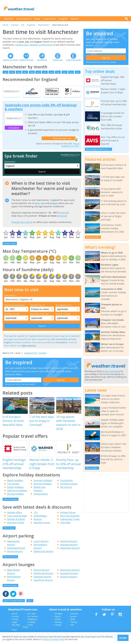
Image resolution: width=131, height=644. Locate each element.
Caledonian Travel (70, 524)
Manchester (44, 25)
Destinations (24, 19)
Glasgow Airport (69, 550)
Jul (45, 72)
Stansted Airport (16, 553)
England (31, 25)
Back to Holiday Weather (14, 606)
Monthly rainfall (12, 319)
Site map (16, 630)
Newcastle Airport (70, 553)
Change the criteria (22, 227)
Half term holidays (17, 495)
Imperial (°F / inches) (35, 358)
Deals (37, 19)
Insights (63, 19)
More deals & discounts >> (99, 149)
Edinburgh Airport (43, 556)
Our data (31, 619)
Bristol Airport (15, 556)
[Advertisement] (83, 8)
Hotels (57, 624)
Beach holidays (15, 485)
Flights (57, 621)
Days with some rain (39, 319)
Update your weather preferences (33, 45)
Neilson (38, 524)
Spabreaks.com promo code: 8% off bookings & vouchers (41, 112)
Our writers (33, 621)
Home (5, 25)
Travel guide (58, 60)
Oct (64, 72)
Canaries (74, 619)
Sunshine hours (37, 310)
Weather (9, 19)
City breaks (13, 489)
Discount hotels (16, 528)
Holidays (58, 619)
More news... (92, 468)
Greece (73, 621)
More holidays (11, 504)
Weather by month (10, 60)
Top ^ (30, 606)
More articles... (93, 237)
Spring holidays (15, 499)
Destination (10, 167)
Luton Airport (41, 546)
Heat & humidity (63, 319)
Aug (51, 72)
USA (72, 630)
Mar (19, 72)
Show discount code (61, 144)
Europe (15, 25)
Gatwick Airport (69, 546)
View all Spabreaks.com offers (70, 150)
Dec (78, 72)
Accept (123, 638)
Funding (31, 627)
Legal (14, 627)
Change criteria (10, 248)
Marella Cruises (42, 528)
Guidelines (32, 624)
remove (64, 218)
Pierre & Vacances (70, 521)
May (32, 72)
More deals (9, 533)
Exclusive (14, 133)
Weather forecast (26, 60)
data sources (29, 350)
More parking (10, 562)
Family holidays (15, 492)
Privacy (15, 624)
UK (23, 25)
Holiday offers (15, 518)
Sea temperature (63, 310)
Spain (73, 624)
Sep (58, 72)
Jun (38, 72)
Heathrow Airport (43, 585)
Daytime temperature (14, 310)
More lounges (10, 590)
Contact (15, 621)
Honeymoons (41, 499)
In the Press (28, 631)
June (37, 208)
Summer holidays (43, 485)
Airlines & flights (16, 524)
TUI (36, 518)
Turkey (73, 627)
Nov (71, 72)
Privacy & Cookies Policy (53, 639)
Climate (58, 630)
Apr (25, 72)
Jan (5, 72)
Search (75, 19)
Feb (12, 72)
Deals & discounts (73, 60)
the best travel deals (110, 371)
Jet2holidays (40, 521)
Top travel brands (17, 521)
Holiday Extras (68, 518)
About (14, 619)
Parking (58, 627)
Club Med (65, 528)
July (43, 208)
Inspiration (49, 19)
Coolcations (66, 485)
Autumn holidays (43, 489)
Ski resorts (66, 492)
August (54, 208)
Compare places (69, 489)
